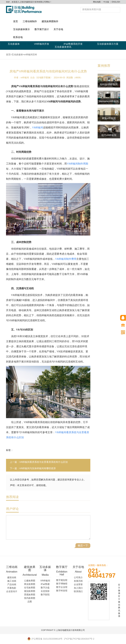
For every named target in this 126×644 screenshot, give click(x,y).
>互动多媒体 (17, 55)
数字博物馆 (62, 584)
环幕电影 (12, 588)
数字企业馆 (62, 587)
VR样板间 (45, 581)
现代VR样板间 (109, 135)
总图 (30, 602)
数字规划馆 (62, 580)
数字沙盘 (45, 588)
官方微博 (119, 589)
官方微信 (119, 600)
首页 (16, 21)
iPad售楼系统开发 (73, 44)
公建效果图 (30, 581)
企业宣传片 (12, 591)
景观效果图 (30, 595)
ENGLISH (116, 2)
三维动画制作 (30, 21)
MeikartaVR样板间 (109, 101)
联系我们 (78, 591)
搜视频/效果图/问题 (92, 9)
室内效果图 (30, 598)
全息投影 (45, 591)
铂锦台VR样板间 (109, 84)
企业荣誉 (78, 584)
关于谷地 (58, 29)
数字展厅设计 (42, 29)
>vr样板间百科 (30, 55)
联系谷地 (18, 37)
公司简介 (78, 577)
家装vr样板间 (109, 118)
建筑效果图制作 (50, 21)
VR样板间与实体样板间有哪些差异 (38, 468)
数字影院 (45, 595)
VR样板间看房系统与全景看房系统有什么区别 (44, 462)
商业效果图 (30, 584)
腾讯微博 (119, 612)
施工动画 (12, 581)
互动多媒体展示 (21, 29)
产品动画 (12, 584)
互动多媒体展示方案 (108, 44)
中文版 (106, 2)
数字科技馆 (62, 591)
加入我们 (78, 588)
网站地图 (97, 2)
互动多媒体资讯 (63, 47)
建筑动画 (12, 577)
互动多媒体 (14, 44)
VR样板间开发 (42, 44)
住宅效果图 (30, 588)
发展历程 (78, 581)
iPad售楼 (45, 584)
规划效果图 (30, 591)
